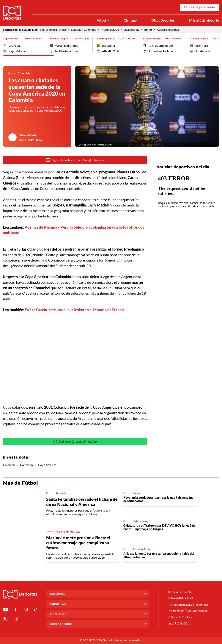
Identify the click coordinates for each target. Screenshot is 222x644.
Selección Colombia (84, 30)
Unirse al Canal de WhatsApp (75, 442)
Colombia (9, 465)
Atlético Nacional (168, 30)
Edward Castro (28, 135)
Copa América (47, 465)
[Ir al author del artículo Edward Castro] (12, 137)
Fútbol (101, 20)
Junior (148, 30)
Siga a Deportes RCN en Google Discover (75, 160)
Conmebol (27, 465)
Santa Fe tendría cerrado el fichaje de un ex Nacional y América (82, 502)
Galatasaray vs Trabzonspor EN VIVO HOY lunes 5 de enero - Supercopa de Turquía (159, 528)
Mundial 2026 (110, 30)
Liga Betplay (131, 30)
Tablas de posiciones (199, 7)
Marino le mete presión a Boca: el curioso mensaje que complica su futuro (78, 543)
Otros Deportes (163, 20)
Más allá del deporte (204, 20)
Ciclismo (130, 20)
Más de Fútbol (20, 483)
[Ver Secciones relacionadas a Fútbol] (108, 20)
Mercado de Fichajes (53, 30)
